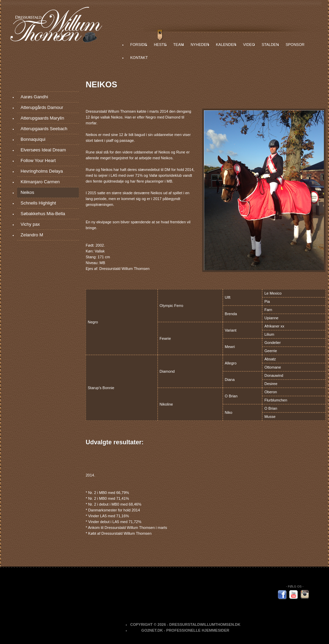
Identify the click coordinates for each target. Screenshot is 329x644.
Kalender (226, 45)
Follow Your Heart (38, 160)
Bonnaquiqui (33, 139)
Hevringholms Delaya (42, 171)
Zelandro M (32, 235)
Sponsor (295, 45)
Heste (160, 45)
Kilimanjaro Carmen (40, 182)
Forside (139, 45)
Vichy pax (30, 224)
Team (179, 45)
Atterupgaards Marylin (42, 118)
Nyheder (200, 45)
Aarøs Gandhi (34, 97)
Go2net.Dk (152, 630)
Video (249, 45)
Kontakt (139, 58)
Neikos (27, 192)
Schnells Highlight (38, 203)
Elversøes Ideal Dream (43, 150)
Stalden (270, 45)
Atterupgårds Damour (42, 107)
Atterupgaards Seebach (44, 129)
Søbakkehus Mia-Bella (43, 214)
